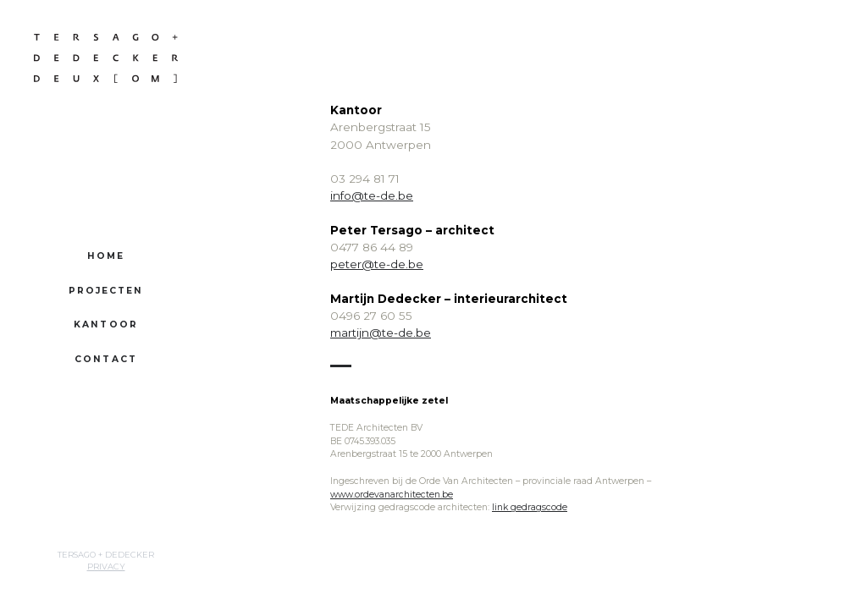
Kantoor (106, 324)
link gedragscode (530, 507)
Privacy (106, 566)
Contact (106, 359)
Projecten (106, 291)
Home (106, 256)
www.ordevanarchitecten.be (392, 495)
